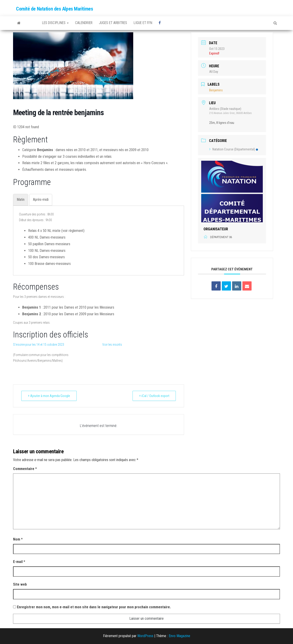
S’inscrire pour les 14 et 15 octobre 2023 (39, 345)
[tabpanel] (99, 239)
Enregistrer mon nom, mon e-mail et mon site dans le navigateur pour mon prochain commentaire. (94, 607)
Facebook (172, 23)
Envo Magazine (179, 636)
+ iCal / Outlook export (154, 396)
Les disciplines (57, 23)
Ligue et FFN (152, 23)
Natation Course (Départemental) (234, 149)
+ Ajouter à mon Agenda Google (49, 396)
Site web (20, 584)
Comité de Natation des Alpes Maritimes (54, 9)
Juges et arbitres (120, 23)
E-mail (19, 562)
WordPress (145, 636)
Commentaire (25, 469)
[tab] (21, 200)
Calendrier (88, 23)
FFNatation (32, 23)
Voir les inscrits (112, 345)
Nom (18, 539)
